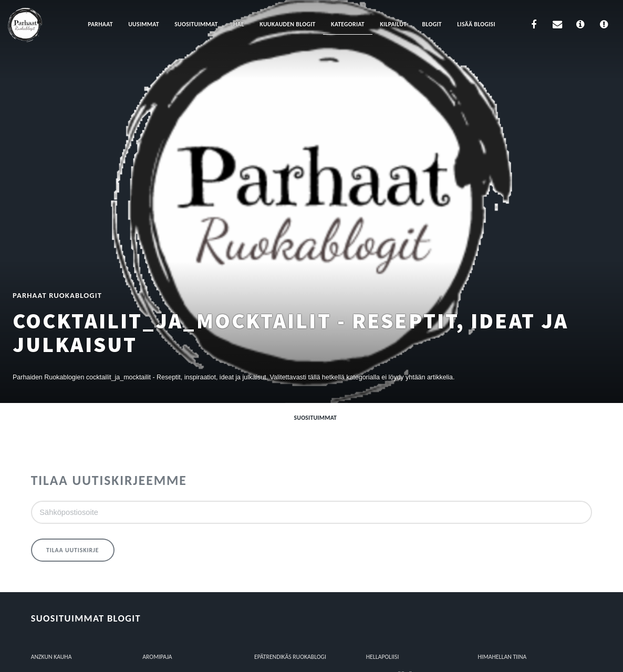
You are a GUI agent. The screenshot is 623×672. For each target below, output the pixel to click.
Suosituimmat (196, 24)
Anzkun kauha (51, 657)
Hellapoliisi (383, 657)
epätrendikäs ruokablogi (290, 657)
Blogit (432, 24)
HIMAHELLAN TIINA (502, 657)
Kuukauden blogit (287, 24)
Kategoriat (348, 24)
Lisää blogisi (476, 24)
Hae (239, 24)
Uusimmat (144, 24)
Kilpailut (393, 24)
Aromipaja (157, 657)
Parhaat (100, 24)
